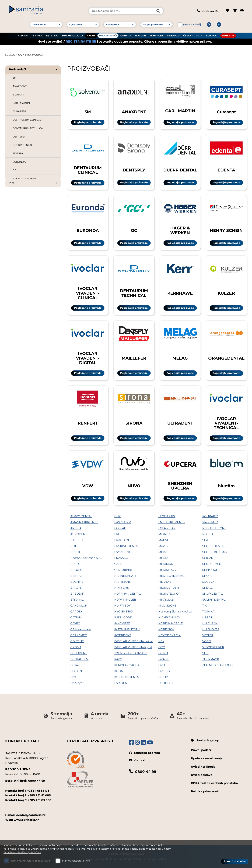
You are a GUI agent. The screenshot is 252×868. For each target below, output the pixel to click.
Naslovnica (14, 55)
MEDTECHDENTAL (171, 576)
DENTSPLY (19, 137)
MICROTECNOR (169, 594)
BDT (73, 546)
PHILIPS (164, 677)
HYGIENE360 (123, 612)
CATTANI (76, 617)
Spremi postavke (235, 861)
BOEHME (77, 582)
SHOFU (207, 576)
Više (34, 183)
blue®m (226, 486)
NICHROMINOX (169, 617)
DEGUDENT (79, 653)
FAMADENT (122, 552)
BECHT (75, 552)
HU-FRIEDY (122, 606)
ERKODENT (122, 540)
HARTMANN (123, 582)
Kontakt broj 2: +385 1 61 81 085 (28, 795)
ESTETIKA (52, 35)
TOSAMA (208, 612)
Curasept (226, 112)
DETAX (75, 665)
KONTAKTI (212, 35)
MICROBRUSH (169, 588)
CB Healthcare (80, 629)
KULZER (226, 293)
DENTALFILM (79, 659)
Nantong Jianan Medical (175, 612)
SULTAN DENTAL (214, 600)
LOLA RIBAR (167, 528)
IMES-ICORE (123, 617)
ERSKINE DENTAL (127, 546)
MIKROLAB (166, 600)
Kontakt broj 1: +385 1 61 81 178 (27, 791)
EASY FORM (123, 522)
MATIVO (164, 540)
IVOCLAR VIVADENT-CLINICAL (88, 293)
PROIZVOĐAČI (108, 35)
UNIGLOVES (211, 629)
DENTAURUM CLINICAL (27, 120)
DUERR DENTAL (23, 145)
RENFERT (88, 423)
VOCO (207, 641)
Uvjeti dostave (202, 775)
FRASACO (121, 558)
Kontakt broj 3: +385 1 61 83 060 (28, 800)
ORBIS (163, 665)
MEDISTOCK (167, 570)
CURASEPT (19, 111)
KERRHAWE (180, 293)
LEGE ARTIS (167, 516)
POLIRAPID (210, 516)
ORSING (164, 671)
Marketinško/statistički (76, 861)
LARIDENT (122, 683)
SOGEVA (208, 582)
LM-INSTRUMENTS (171, 522)
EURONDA (19, 162)
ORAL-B (164, 659)
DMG (74, 677)
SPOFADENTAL (213, 594)
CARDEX (76, 612)
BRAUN (76, 588)
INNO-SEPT (122, 623)
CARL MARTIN (21, 103)
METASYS (165, 582)
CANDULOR (79, 606)
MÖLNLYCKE (167, 606)
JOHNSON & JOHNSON (130, 653)
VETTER (208, 635)
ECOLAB (120, 528)
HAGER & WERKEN (180, 230)
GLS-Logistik (123, 570)
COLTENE (77, 641)
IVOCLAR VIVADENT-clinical (133, 641)
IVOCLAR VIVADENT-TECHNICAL (226, 423)
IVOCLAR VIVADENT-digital (133, 647)
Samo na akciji (192, 24)
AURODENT (79, 534)
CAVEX (75, 623)
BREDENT (77, 594)
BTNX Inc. (77, 600)
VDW (88, 486)
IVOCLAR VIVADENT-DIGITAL (88, 358)
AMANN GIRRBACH (84, 522)
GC (14, 170)
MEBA (163, 552)
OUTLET (227, 35)
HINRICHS (122, 588)
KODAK (119, 671)
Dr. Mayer (77, 683)
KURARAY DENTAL (127, 677)
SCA (205, 540)
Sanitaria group (205, 740)
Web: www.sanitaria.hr (22, 820)
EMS (117, 534)
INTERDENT (123, 635)
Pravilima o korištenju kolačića (22, 852)
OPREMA (126, 35)
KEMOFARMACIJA (127, 665)
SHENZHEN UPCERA (180, 486)
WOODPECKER (213, 647)
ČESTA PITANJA (193, 35)
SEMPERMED (212, 564)
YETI (205, 653)
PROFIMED (210, 522)
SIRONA (134, 423)
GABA (118, 564)
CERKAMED (79, 635)
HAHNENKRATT (125, 576)
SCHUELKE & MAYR (216, 552)
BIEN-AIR (77, 576)
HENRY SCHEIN (226, 230)
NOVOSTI (140, 35)
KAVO (118, 659)
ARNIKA (76, 528)
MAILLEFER (134, 358)
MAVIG (163, 546)
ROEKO (208, 534)
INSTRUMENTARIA (127, 629)
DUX (118, 516)
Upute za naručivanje (207, 758)
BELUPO (76, 570)
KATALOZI (173, 35)
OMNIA (163, 653)
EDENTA (18, 153)
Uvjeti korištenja (203, 767)
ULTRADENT (180, 423)
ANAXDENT (20, 86)
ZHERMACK (211, 659)
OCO (162, 647)
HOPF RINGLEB (125, 600)
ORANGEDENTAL (226, 358)
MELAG (180, 358)
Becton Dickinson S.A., (86, 558)
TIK (204, 606)
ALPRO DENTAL (81, 516)
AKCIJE (91, 35)
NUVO (134, 486)
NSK (161, 641)
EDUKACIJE (157, 35)
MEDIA (163, 558)
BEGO (75, 564)
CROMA (76, 647)
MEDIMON (166, 564)
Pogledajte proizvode (88, 122)
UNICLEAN (210, 623)
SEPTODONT (211, 570)
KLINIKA (23, 35)
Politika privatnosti (205, 791)
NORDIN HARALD (171, 623)
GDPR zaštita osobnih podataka (214, 783)
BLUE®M (18, 95)
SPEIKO (208, 588)
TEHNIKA (37, 35)
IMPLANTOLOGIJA (72, 35)
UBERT (207, 617)
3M (14, 78)
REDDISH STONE (214, 528)
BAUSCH (77, 540)
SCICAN (208, 558)
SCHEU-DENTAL (214, 546)
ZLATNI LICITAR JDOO (217, 665)
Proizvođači (34, 70)
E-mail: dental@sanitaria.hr (25, 815)
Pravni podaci (201, 750)
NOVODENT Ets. (170, 635)
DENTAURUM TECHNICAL (28, 128)
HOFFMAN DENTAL (128, 594)
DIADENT (77, 671)
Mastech (164, 534)
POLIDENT (166, 683)
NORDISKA (166, 629)
